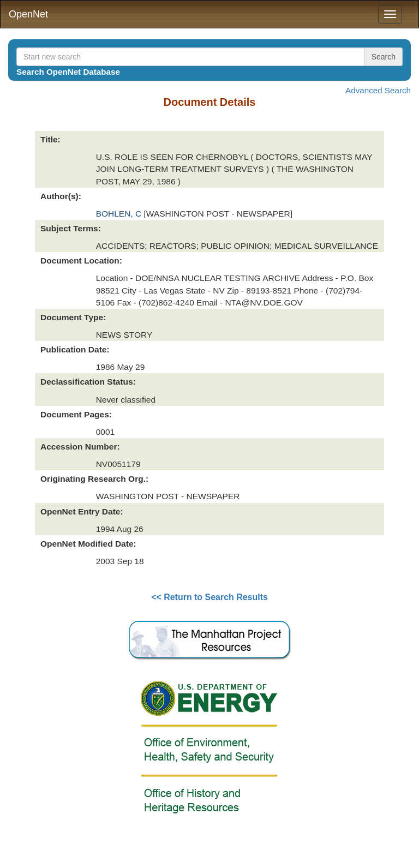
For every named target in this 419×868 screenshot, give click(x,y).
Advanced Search (378, 90)
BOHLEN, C (120, 214)
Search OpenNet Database (68, 72)
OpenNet (28, 14)
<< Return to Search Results (209, 597)
